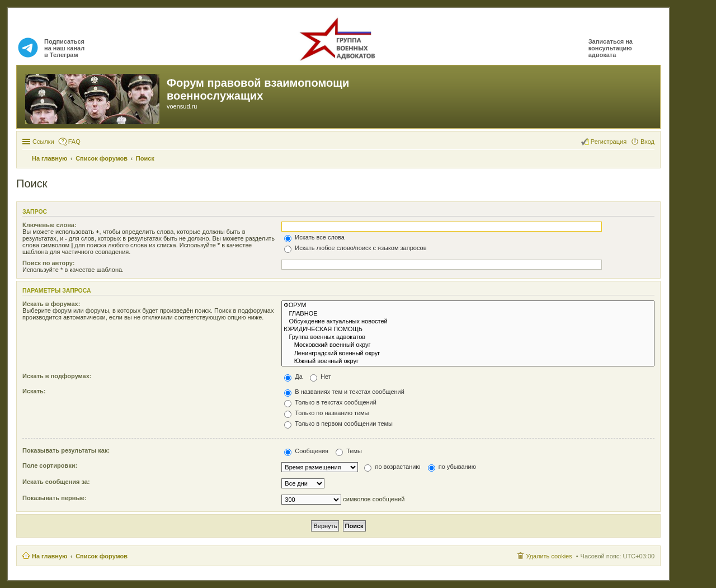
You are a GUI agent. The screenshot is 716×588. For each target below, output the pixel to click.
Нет (321, 377)
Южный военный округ (468, 361)
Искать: (34, 391)
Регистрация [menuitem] (609, 142)
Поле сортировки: (50, 465)
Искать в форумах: (51, 304)
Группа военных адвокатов (468, 337)
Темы (349, 451)
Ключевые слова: (50, 225)
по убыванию (452, 467)
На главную (50, 556)
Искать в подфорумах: (57, 376)
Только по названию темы (326, 413)
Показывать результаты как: (66, 450)
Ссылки (43, 142)
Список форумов (102, 556)
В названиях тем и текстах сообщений (344, 392)
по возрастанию (392, 467)
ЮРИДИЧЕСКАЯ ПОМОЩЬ (468, 330)
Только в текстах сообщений (330, 402)
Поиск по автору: (48, 263)
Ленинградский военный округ (468, 354)
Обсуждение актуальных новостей (468, 322)
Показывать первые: (55, 498)
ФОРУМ (468, 305)
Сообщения (306, 451)
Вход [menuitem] (647, 142)
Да (293, 377)
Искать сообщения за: (56, 482)
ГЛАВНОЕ (468, 314)
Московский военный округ (468, 345)
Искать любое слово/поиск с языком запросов (355, 248)
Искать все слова (314, 237)
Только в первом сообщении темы (338, 424)
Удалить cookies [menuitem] (549, 556)
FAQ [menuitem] (74, 142)
